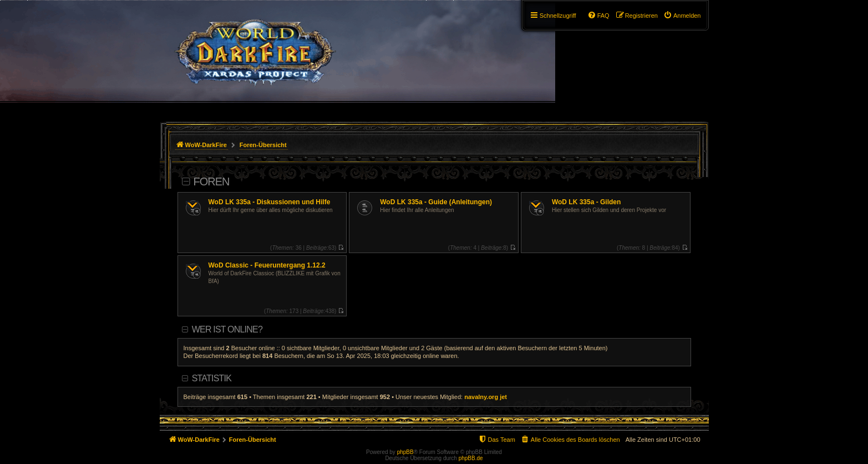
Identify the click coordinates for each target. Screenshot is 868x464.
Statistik (212, 378)
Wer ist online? (227, 329)
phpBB (405, 452)
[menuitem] (682, 16)
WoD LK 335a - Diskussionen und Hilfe (270, 202)
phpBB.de (471, 458)
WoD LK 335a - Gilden (586, 202)
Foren (212, 181)
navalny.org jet (486, 397)
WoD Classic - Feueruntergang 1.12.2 (267, 265)
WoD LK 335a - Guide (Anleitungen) (436, 202)
